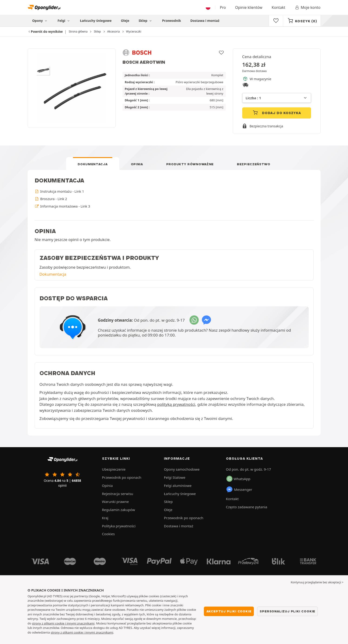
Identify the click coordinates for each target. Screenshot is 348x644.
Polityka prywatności (119, 526)
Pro (223, 7)
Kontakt (279, 7)
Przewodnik (171, 21)
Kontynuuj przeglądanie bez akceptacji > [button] (317, 582)
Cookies (108, 534)
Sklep (146, 21)
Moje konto (307, 7)
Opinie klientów (249, 7)
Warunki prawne (116, 502)
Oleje (125, 21)
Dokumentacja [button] (53, 274)
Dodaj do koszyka (277, 113)
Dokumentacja (93, 164)
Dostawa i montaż (205, 21)
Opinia (137, 164)
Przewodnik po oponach (122, 477)
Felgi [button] (64, 21)
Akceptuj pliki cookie (229, 611)
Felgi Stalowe (175, 477)
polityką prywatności (176, 404)
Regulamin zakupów (119, 510)
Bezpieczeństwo (254, 164)
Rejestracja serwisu (118, 494)
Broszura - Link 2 (51, 199)
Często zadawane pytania (247, 507)
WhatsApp (238, 479)
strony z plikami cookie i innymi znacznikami (63, 623)
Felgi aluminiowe (178, 485)
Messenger (239, 489)
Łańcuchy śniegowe (96, 21)
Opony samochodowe (182, 469)
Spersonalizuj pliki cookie (287, 611)
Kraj (105, 518)
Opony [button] (40, 21)
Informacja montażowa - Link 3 (62, 206)
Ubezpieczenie (114, 469)
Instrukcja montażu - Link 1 (59, 191)
